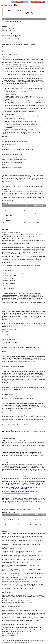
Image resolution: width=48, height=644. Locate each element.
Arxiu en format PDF (38, 2)
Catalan (14, 2)
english (19, 2)
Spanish (25, 2)
